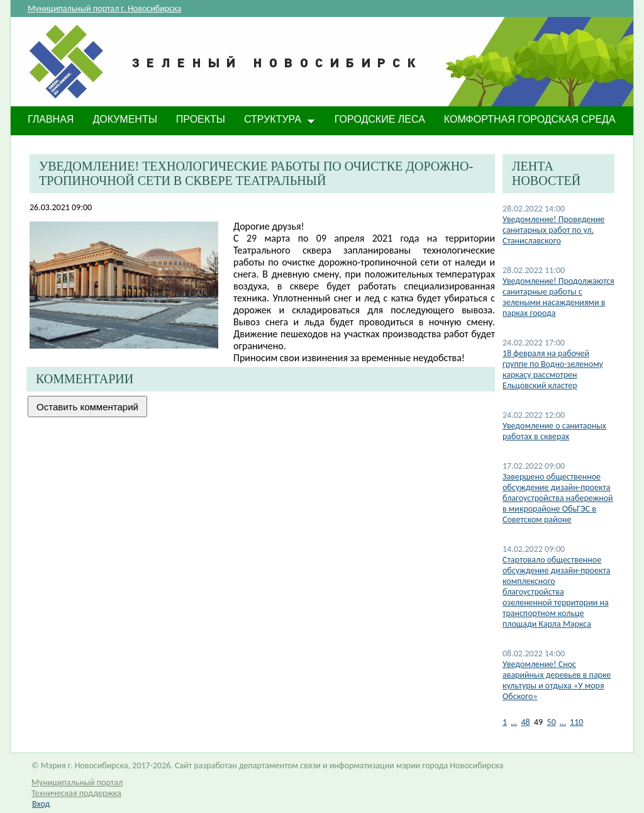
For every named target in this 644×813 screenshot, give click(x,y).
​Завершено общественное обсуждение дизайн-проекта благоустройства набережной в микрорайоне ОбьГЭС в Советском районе (558, 498)
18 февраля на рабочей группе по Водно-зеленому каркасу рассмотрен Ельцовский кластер (553, 369)
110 (576, 722)
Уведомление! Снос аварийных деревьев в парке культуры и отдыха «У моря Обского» (557, 680)
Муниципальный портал (77, 782)
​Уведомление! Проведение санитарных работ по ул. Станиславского (553, 230)
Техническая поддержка (76, 793)
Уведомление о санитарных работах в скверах (554, 431)
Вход (41, 804)
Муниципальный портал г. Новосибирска (104, 8)
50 (552, 722)
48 (525, 722)
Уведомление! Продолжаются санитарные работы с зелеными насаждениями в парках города (558, 297)
